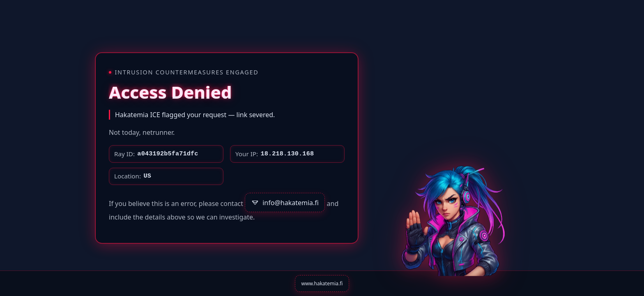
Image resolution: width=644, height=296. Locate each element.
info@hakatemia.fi (285, 203)
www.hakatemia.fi (322, 283)
